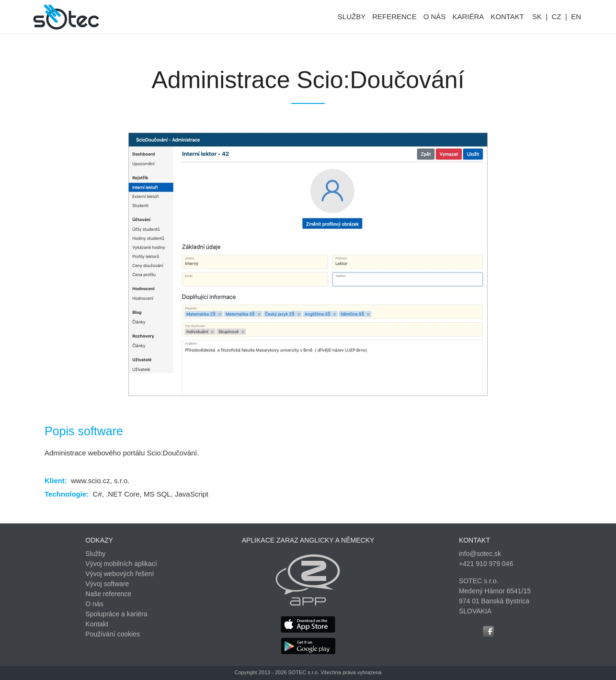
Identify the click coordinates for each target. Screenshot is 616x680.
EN (576, 17)
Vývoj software (107, 584)
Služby (95, 554)
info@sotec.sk (480, 554)
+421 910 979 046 (486, 564)
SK (537, 17)
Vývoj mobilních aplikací (121, 564)
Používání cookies (113, 634)
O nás (94, 604)
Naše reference (108, 594)
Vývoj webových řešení (120, 574)
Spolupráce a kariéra (116, 614)
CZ (557, 17)
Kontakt (97, 624)
